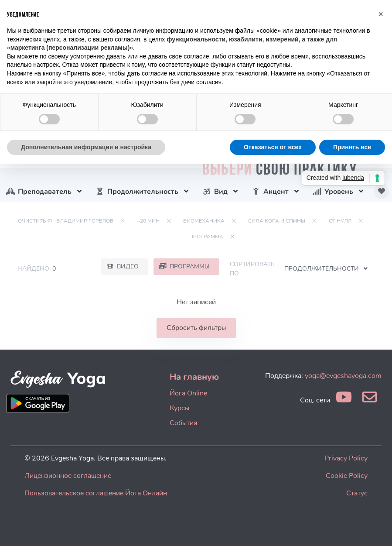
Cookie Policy (347, 476)
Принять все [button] (352, 147)
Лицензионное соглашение (68, 476)
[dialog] (376, 529)
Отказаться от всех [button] (273, 147)
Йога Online (188, 393)
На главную (194, 377)
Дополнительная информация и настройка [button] (86, 147)
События (183, 423)
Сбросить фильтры (196, 328)
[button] (381, 14)
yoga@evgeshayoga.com (343, 376)
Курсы (179, 408)
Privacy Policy (346, 458)
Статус (357, 493)
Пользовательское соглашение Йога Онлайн (96, 493)
